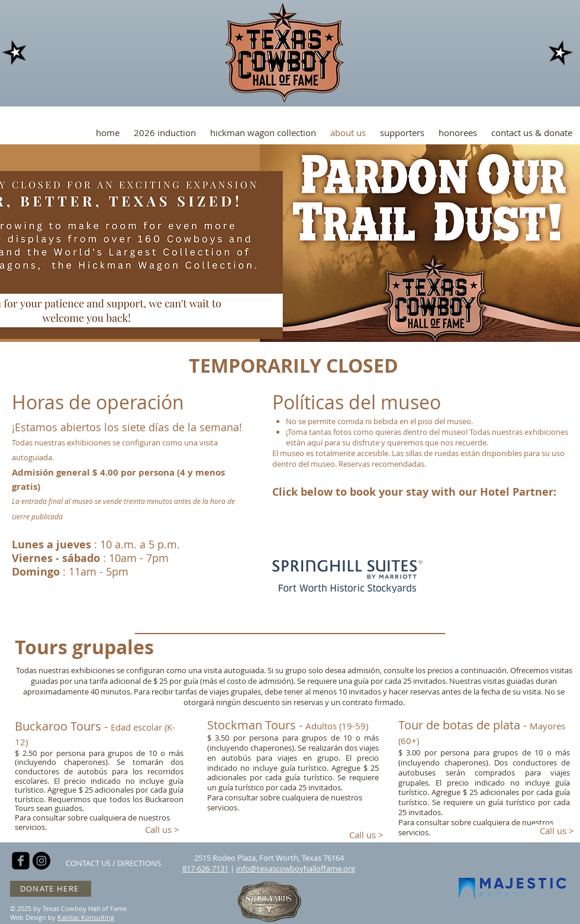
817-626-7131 (205, 868)
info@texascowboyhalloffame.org (296, 868)
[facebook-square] (21, 861)
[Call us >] (162, 830)
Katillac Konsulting (86, 917)
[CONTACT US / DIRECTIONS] (113, 863)
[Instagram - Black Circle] (41, 861)
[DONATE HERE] (51, 889)
